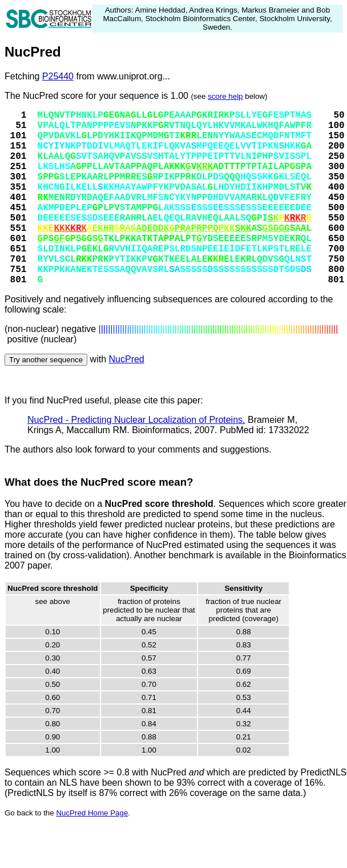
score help (225, 96)
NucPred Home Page (92, 813)
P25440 (58, 76)
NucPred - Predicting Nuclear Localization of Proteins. (136, 420)
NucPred (127, 359)
